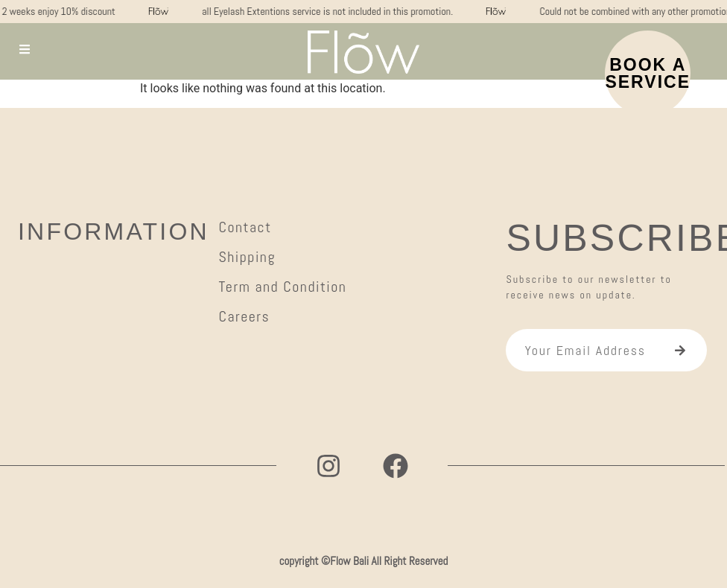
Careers (244, 316)
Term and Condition (282, 287)
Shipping (247, 257)
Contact (245, 227)
